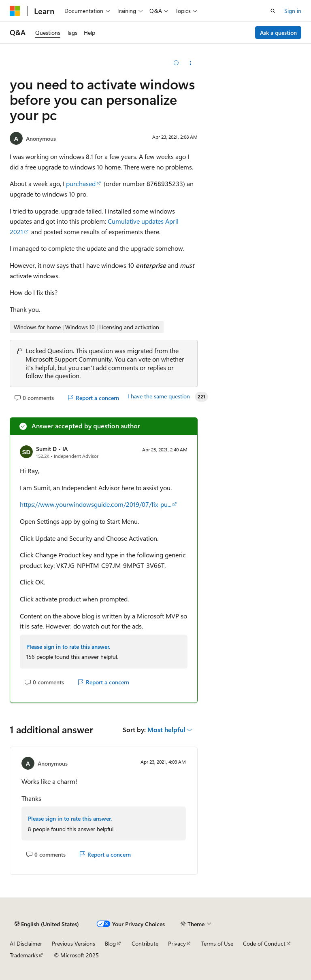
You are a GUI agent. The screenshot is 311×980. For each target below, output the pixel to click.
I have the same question (159, 396)
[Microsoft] (15, 11)
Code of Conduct (264, 943)
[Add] (176, 63)
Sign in (293, 11)
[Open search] (273, 11)
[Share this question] (191, 63)
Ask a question (278, 33)
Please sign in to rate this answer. (68, 647)
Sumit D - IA (52, 449)
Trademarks (24, 955)
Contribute (145, 943)
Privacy (177, 943)
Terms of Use (217, 943)
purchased (81, 183)
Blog (110, 943)
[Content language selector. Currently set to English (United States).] (47, 924)
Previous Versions (73, 943)
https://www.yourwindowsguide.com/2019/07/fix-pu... (96, 504)
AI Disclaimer (26, 943)
